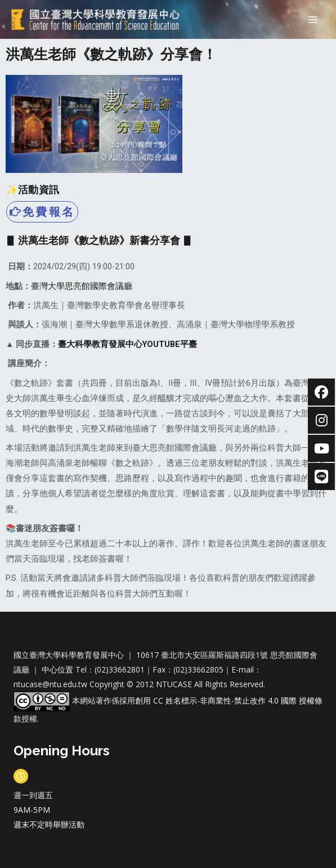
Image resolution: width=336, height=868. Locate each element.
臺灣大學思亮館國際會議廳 (82, 286)
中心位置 (59, 669)
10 (141, 655)
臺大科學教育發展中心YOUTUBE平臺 (127, 344)
